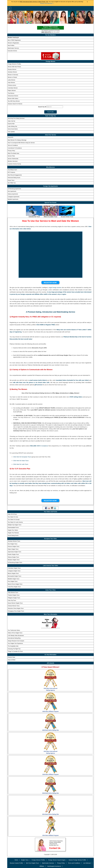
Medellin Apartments (13, 199)
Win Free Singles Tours (32, 863)
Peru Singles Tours (13, 581)
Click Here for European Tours (22, 457)
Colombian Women (13, 88)
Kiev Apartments (12, 191)
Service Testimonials (13, 159)
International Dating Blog (14, 638)
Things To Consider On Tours (15, 651)
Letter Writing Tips (12, 126)
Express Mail (11, 124)
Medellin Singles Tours (14, 579)
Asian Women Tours (13, 593)
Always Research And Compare (16, 641)
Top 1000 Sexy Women (14, 101)
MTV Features (11, 172)
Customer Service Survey (14, 164)
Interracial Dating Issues (14, 178)
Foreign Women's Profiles (14, 64)
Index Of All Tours (12, 514)
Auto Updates (11, 132)
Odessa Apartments (13, 194)
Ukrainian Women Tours (14, 541)
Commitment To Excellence (15, 148)
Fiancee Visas (11, 657)
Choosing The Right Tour (14, 649)
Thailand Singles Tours (14, 595)
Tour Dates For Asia (13, 517)
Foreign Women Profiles (38, 860)
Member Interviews (13, 161)
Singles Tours (25, 860)
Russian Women (12, 69)
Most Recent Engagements (15, 175)
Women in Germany (13, 75)
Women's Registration (13, 43)
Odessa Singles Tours (13, 557)
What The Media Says (13, 153)
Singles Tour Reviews (13, 533)
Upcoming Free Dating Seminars (16, 118)
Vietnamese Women (13, 96)
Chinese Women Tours (14, 606)
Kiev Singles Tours (13, 544)
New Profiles (11, 45)
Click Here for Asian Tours (21, 461)
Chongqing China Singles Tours (16, 611)
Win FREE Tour (12, 183)
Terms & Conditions (13, 145)
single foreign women (55, 287)
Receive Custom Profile (16, 863)
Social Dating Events (13, 535)
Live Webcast (87, 863)
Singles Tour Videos (13, 530)
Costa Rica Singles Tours (14, 587)
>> (47, 3)
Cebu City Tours (12, 600)
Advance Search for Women (15, 104)
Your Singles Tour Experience (15, 643)
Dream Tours (11, 180)
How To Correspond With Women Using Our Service (21, 143)
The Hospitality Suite (13, 646)
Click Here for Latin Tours (21, 464)
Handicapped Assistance (54, 866)
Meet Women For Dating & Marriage (17, 140)
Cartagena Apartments (14, 197)
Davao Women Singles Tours (15, 603)
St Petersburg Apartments (14, 189)
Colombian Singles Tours (14, 568)
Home (16, 860)
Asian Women (11, 83)
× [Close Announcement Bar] (87, 2)
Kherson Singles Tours (14, 546)
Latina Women (12, 80)
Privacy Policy (11, 151)
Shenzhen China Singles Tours (16, 608)
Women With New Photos (14, 67)
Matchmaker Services (13, 48)
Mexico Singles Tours (13, 573)
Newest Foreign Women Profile (77, 860)
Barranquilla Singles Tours (14, 576)
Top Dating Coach (12, 170)
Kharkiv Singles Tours (13, 554)
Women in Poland (12, 77)
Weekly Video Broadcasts (16, 636)
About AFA (10, 137)
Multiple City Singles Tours (15, 525)
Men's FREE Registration (14, 40)
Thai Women (11, 93)
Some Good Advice (13, 129)
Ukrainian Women (12, 72)
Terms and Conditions (74, 863)
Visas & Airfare (12, 660)
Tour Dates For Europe (14, 520)
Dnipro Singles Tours (13, 549)
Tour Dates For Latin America (15, 522)
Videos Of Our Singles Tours (15, 633)
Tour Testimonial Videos (14, 630)
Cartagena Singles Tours (14, 571)
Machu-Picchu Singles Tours (15, 584)
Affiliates (42, 866)
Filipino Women (12, 91)
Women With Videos (13, 98)
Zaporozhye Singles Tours (14, 552)
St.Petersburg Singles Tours (15, 562)
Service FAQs (11, 156)
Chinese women (12, 85)
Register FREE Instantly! (50, 28)
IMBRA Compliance (42, 446)
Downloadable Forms (13, 527)
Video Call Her (12, 121)
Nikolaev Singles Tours (14, 560)
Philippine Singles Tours (14, 598)
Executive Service (12, 51)
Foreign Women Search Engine (57, 860)
